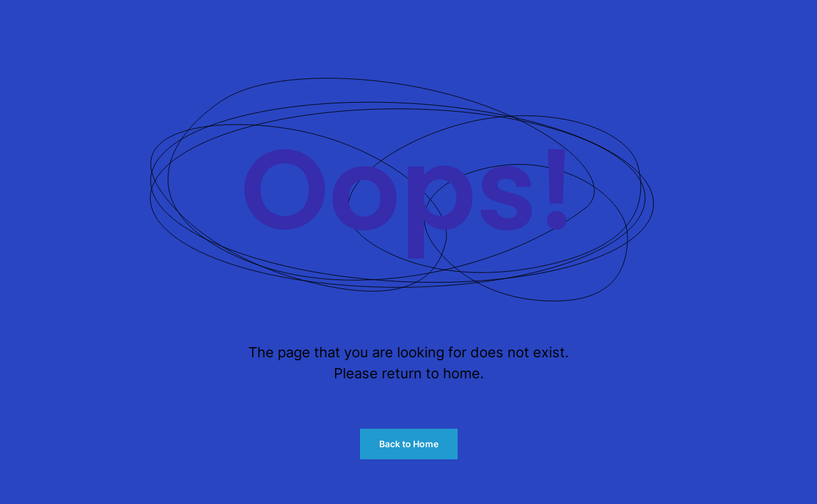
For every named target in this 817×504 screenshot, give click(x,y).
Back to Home (409, 444)
